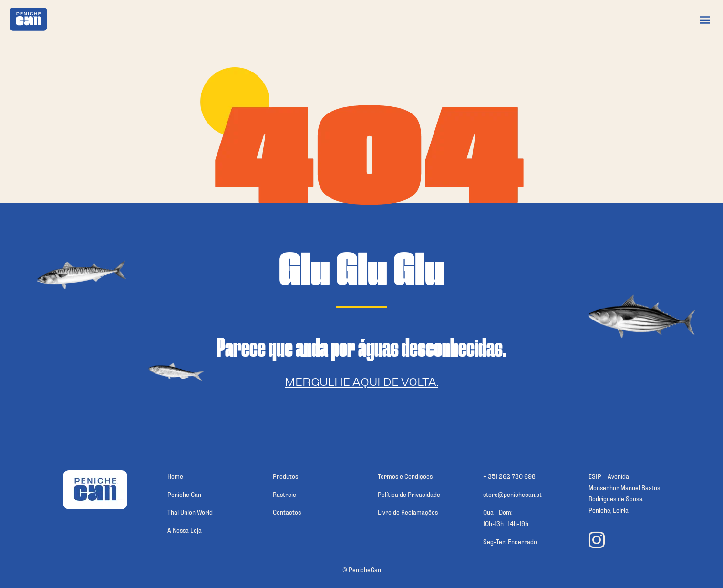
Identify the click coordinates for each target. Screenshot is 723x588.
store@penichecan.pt (512, 494)
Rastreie (284, 494)
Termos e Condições (405, 476)
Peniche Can (184, 494)
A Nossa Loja (185, 530)
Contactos (287, 511)
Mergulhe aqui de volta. (361, 381)
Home (175, 476)
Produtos (285, 476)
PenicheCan (365, 569)
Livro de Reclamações (408, 511)
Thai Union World (190, 511)
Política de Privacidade (409, 494)
